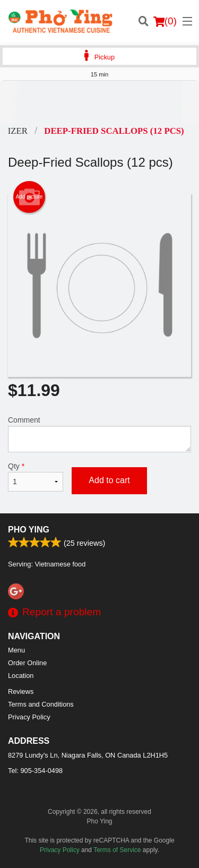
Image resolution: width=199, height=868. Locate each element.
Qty (36, 477)
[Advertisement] (99, 102)
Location (21, 676)
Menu (16, 650)
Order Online (27, 663)
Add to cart (109, 480)
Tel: (35, 771)
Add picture (29, 197)
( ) (165, 21)
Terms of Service (117, 850)
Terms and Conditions (41, 704)
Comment (99, 434)
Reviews (21, 691)
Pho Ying (29, 530)
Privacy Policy (29, 717)
